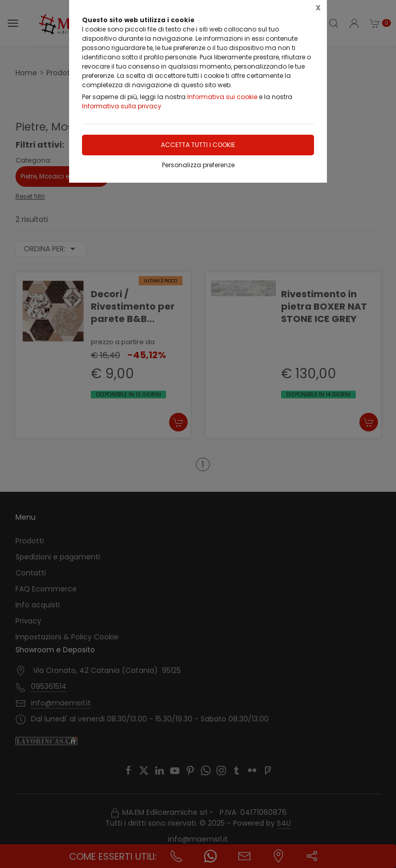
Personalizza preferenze (198, 165)
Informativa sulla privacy (122, 106)
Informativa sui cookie (222, 97)
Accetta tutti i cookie (198, 145)
